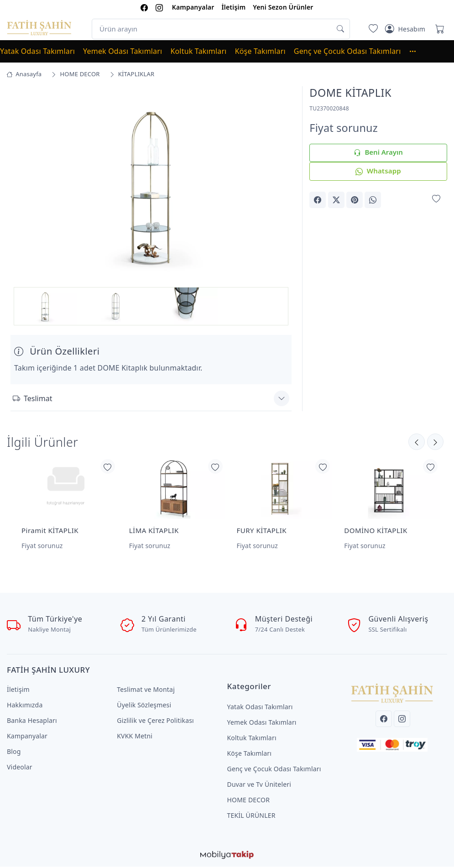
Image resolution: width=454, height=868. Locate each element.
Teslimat (32, 400)
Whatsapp (378, 171)
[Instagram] (402, 720)
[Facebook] (384, 720)
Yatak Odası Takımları (37, 51)
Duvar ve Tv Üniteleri (259, 786)
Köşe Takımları (260, 51)
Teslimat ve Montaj (146, 691)
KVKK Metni (135, 737)
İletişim (233, 7)
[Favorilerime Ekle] (436, 199)
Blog (14, 753)
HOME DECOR (249, 801)
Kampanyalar (193, 7)
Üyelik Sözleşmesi (144, 706)
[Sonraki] (417, 443)
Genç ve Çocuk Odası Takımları (347, 51)
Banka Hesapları (32, 722)
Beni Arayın (378, 153)
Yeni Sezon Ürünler (283, 7)
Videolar (20, 768)
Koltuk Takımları (198, 51)
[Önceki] (435, 443)
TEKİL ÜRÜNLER (251, 817)
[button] (417, 51)
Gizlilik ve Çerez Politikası (155, 722)
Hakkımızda (25, 706)
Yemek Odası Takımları (123, 51)
